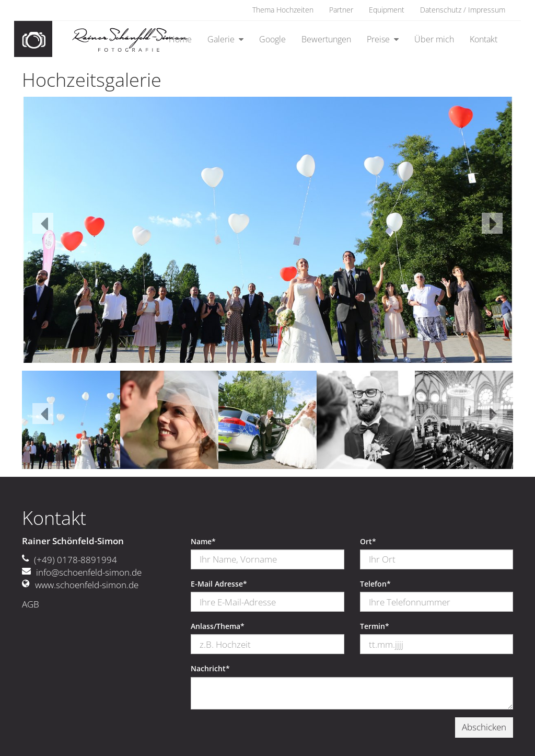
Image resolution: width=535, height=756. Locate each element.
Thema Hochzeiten (283, 10)
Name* (203, 542)
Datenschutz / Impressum (463, 10)
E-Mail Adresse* (219, 584)
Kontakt (484, 39)
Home (180, 39)
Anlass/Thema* (218, 626)
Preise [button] (379, 39)
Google (272, 39)
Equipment (387, 10)
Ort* (368, 542)
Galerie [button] (222, 39)
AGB (31, 604)
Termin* (375, 626)
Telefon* (375, 584)
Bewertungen (326, 39)
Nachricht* (210, 669)
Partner (341, 10)
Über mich (434, 39)
